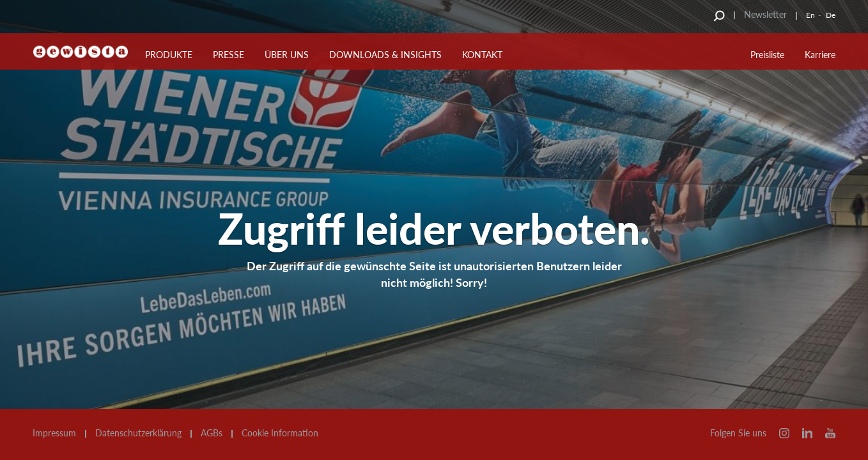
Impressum (54, 433)
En (810, 15)
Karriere (820, 55)
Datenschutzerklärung (138, 433)
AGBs (212, 433)
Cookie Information (280, 433)
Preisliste (767, 55)
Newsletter (765, 14)
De (831, 15)
